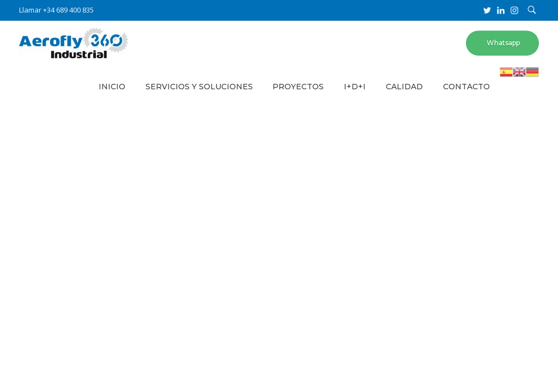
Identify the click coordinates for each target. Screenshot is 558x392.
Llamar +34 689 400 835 (56, 10)
